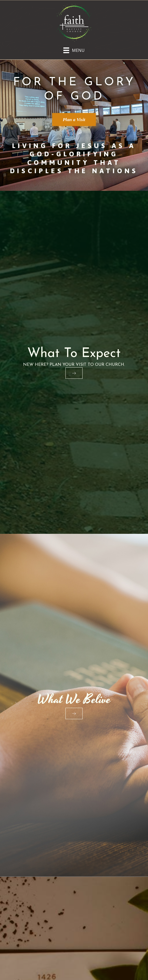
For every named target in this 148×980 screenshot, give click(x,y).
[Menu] (74, 49)
